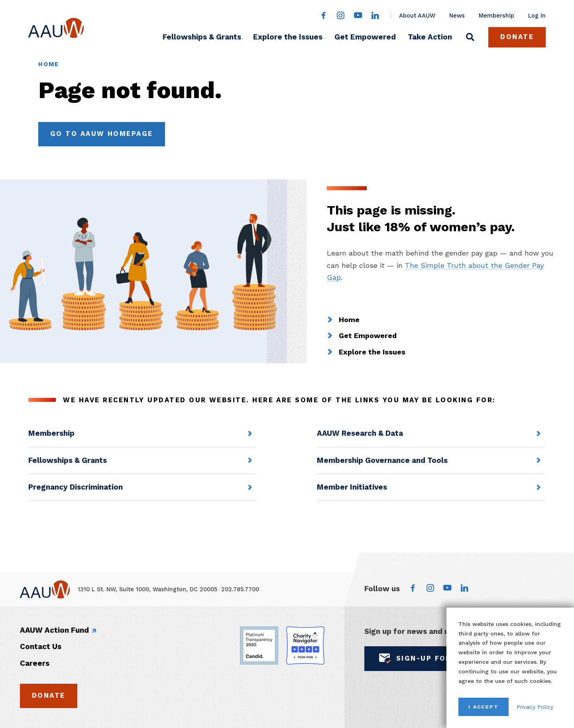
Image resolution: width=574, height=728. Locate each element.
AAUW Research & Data (360, 433)
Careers (35, 663)
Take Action (430, 37)
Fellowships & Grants (202, 37)
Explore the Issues (288, 37)
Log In (537, 16)
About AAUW (417, 16)
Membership (496, 16)
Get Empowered (365, 37)
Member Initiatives (352, 487)
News (457, 16)
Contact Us (41, 647)
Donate (517, 37)
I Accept (484, 707)
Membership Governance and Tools (382, 460)
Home (49, 64)
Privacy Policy (535, 707)
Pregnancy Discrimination (76, 487)
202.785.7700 (240, 589)
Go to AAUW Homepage (102, 134)
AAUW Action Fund (54, 630)
